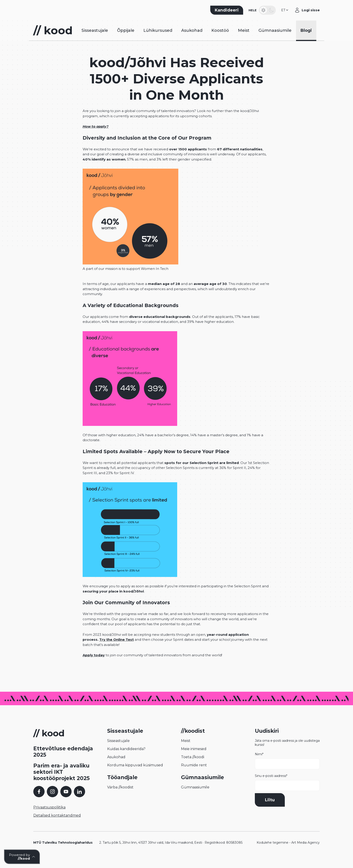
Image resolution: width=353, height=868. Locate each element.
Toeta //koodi (193, 766)
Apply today (94, 664)
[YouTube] (66, 800)
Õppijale (126, 37)
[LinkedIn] (79, 800)
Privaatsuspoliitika (49, 816)
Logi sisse (311, 12)
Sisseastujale (95, 37)
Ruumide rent (194, 774)
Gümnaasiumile (275, 37)
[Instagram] (52, 800)
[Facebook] (39, 800)
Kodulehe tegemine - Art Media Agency (288, 851)
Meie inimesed (194, 758)
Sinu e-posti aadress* (287, 791)
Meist (244, 37)
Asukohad (192, 37)
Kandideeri (227, 12)
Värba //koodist (120, 796)
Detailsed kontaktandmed (57, 824)
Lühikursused (158, 37)
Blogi (306, 37)
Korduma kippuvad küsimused (135, 774)
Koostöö (220, 37)
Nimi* (287, 769)
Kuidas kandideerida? (126, 758)
